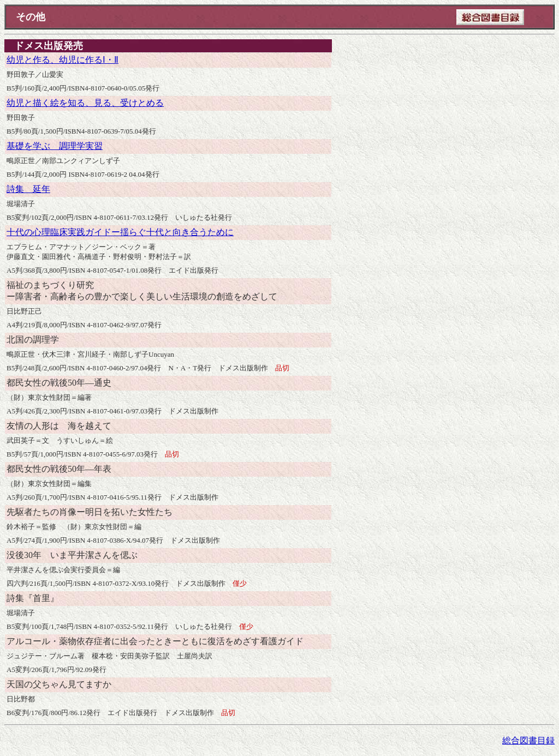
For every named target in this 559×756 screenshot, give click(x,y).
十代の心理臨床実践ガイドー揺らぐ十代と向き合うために (120, 232)
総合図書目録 (528, 740)
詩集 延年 (28, 189)
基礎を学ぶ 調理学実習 (55, 146)
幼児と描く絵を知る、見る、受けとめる (85, 103)
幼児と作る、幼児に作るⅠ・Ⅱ (63, 60)
